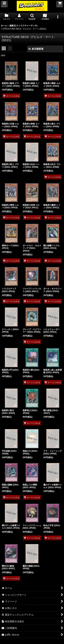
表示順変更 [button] (36, 49)
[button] (4, 4)
